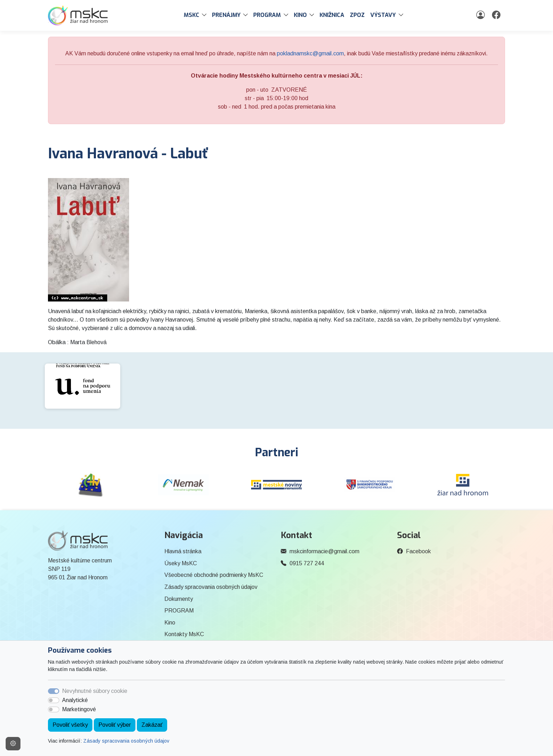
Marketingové (79, 709)
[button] (206, 15)
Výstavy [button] (383, 15)
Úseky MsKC (181, 563)
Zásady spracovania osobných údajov (126, 741)
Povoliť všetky (70, 725)
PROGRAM (179, 611)
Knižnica (332, 15)
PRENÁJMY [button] (226, 15)
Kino (170, 623)
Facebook (418, 551)
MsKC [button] (192, 15)
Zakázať (152, 725)
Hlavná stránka (183, 551)
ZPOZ (357, 15)
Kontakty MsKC (184, 634)
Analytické (75, 700)
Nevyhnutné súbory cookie (95, 691)
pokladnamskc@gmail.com (310, 53)
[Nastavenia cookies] (13, 744)
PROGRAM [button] (267, 15)
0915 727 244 (307, 563)
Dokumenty (179, 599)
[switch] (54, 700)
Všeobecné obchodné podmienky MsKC (214, 575)
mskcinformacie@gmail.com (324, 551)
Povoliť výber (115, 725)
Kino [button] (300, 15)
